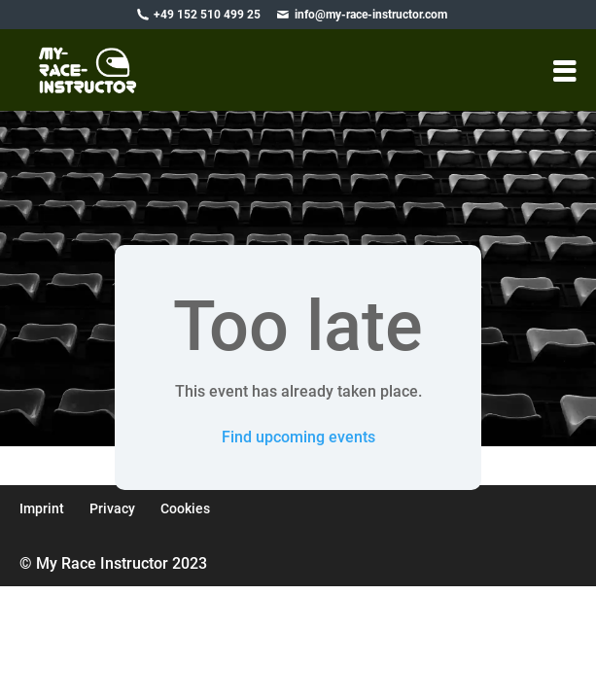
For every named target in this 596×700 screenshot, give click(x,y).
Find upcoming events (298, 437)
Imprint (42, 508)
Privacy (112, 508)
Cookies (185, 508)
